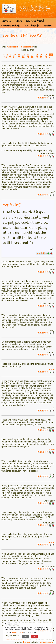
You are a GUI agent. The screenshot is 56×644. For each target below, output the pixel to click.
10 (14, 55)
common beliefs (11, 25)
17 (46, 55)
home (19, 21)
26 (37, 57)
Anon (52, 369)
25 (32, 57)
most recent (12, 47)
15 (37, 55)
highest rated (27, 47)
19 (6, 57)
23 (23, 57)
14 (32, 55)
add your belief (35, 21)
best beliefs (32, 25)
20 (10, 57)
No (34, 636)
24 (28, 57)
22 (19, 57)
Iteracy (27, 642)
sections (6, 21)
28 (46, 57)
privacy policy (47, 642)
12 (23, 55)
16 (41, 55)
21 (14, 57)
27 (41, 57)
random (48, 25)
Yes (26, 636)
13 (28, 55)
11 (19, 55)
